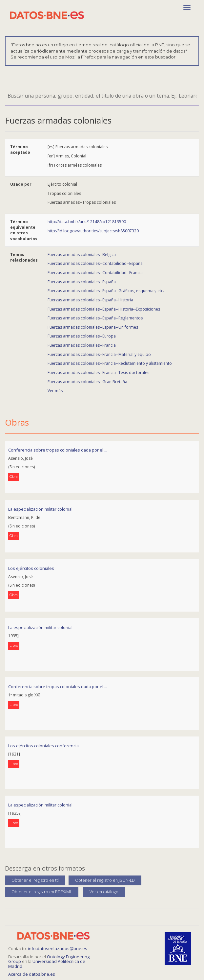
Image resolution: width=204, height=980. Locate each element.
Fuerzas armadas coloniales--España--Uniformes (93, 327)
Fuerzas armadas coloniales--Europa (82, 336)
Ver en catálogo (104, 892)
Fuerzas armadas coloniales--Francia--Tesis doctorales (98, 373)
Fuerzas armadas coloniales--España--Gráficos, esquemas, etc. (106, 291)
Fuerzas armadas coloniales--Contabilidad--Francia (95, 273)
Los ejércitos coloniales (31, 568)
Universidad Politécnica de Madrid (47, 964)
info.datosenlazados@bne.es (58, 948)
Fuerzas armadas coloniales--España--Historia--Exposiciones (104, 309)
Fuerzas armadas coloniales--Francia (82, 345)
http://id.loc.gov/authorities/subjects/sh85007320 (93, 231)
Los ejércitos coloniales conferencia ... (45, 746)
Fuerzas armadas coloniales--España (82, 282)
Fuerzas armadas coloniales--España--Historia (90, 300)
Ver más (55, 391)
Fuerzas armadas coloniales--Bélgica (82, 255)
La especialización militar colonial (40, 509)
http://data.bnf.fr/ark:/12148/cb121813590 (87, 222)
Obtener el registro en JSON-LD (105, 880)
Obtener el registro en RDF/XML (42, 892)
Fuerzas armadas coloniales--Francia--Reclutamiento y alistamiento (110, 363)
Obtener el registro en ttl (35, 880)
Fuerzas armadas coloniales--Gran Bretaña (87, 382)
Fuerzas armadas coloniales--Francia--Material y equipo (99, 354)
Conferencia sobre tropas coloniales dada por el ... (58, 450)
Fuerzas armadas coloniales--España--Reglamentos (95, 318)
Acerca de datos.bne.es (32, 974)
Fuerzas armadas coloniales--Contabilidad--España (95, 263)
